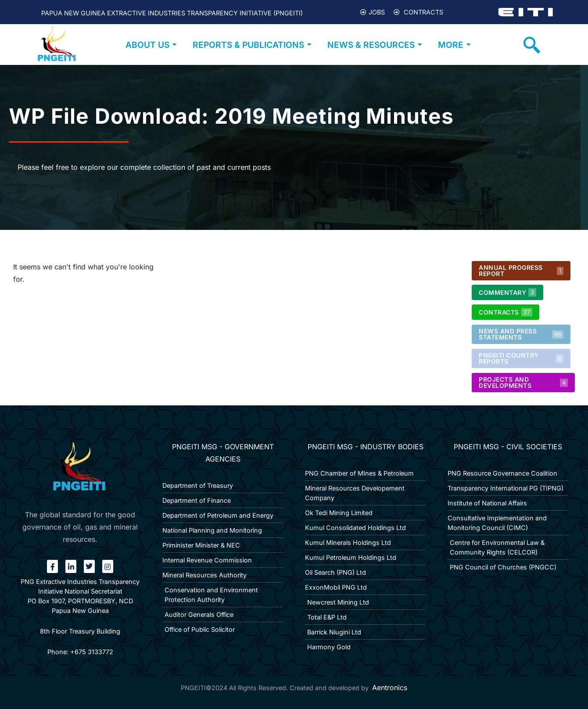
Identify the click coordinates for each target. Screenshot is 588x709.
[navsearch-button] (532, 45)
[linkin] (71, 566)
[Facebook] (52, 566)
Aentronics (390, 688)
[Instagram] (108, 566)
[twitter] (89, 566)
